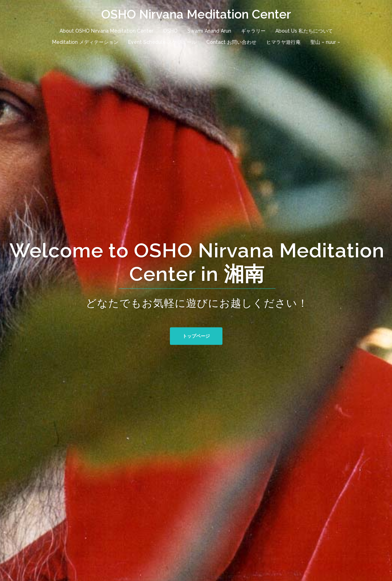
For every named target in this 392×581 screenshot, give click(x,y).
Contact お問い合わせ (231, 42)
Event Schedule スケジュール (162, 42)
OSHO (170, 31)
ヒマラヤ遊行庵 (283, 42)
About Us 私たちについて (304, 31)
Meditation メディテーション (85, 42)
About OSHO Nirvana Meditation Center (106, 31)
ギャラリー (253, 31)
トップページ (196, 336)
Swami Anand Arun (209, 31)
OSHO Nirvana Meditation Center (196, 14)
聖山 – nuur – (325, 42)
